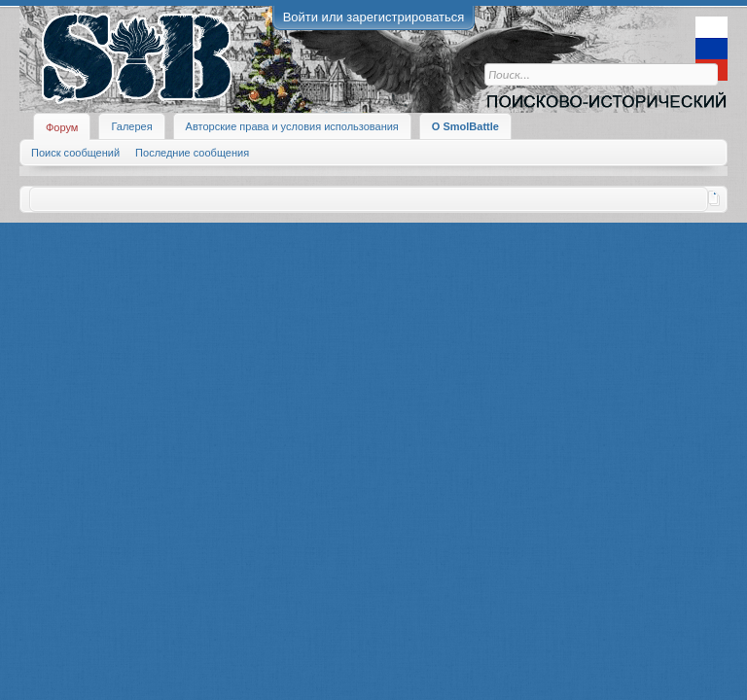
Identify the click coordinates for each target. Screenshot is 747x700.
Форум (62, 127)
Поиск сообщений (75, 153)
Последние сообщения (192, 153)
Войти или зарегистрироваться (374, 17)
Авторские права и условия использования (292, 126)
